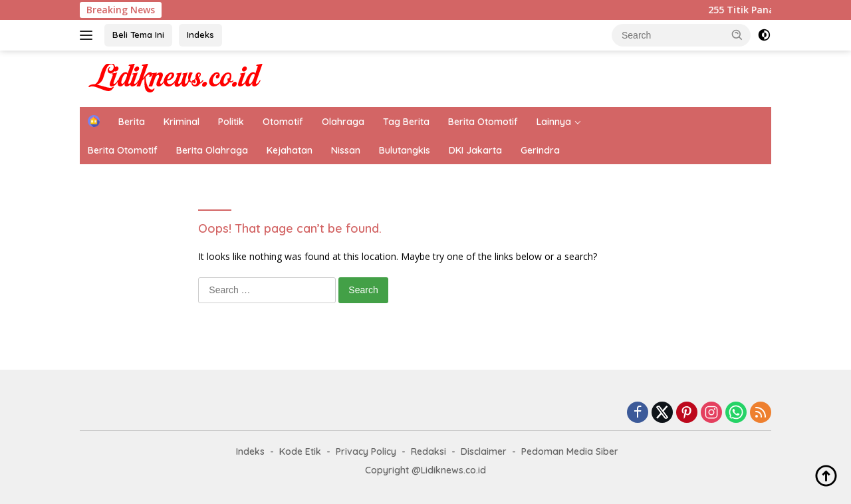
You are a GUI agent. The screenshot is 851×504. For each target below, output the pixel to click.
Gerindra (540, 150)
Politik (231, 122)
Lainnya (554, 122)
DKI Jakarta (475, 150)
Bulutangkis (405, 150)
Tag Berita (406, 122)
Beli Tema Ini (138, 35)
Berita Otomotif (483, 122)
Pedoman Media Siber (570, 451)
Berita (132, 122)
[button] (737, 35)
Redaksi (428, 451)
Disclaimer (484, 451)
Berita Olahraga (212, 150)
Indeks (200, 35)
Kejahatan (290, 150)
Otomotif (283, 122)
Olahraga (343, 122)
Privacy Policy (366, 451)
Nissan (346, 150)
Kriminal (182, 122)
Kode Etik (300, 451)
